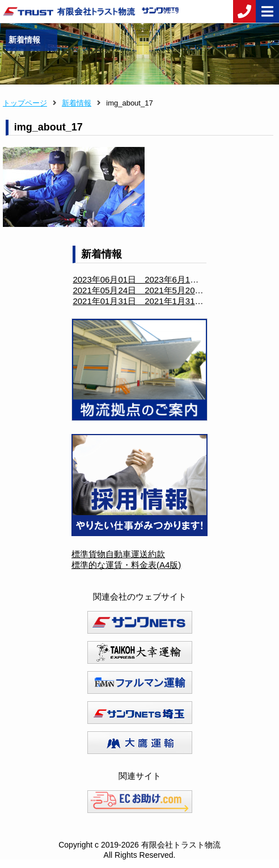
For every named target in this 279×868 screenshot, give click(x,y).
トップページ (25, 103)
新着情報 (77, 103)
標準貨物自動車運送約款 (118, 554)
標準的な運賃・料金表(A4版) (126, 565)
